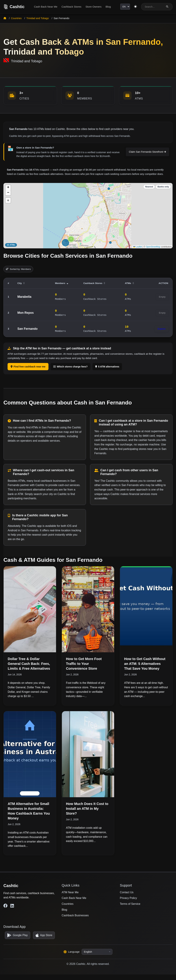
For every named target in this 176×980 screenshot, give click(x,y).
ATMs (130, 283)
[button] (71, 239)
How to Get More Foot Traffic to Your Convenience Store (84, 664)
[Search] (167, 7)
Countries (16, 18)
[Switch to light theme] (135, 7)
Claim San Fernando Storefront (147, 152)
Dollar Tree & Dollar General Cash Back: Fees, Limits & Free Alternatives (29, 664)
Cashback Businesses (75, 915)
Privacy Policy (128, 898)
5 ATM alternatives (107, 367)
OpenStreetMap (153, 247)
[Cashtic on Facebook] (5, 906)
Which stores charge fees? (70, 367)
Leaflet (138, 247)
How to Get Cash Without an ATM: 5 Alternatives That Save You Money (145, 664)
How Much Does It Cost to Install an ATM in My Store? (87, 809)
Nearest (149, 187)
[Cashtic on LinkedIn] (12, 906)
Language (72, 957)
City (21, 283)
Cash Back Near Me (45, 7)
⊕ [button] (8, 200)
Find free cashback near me (28, 367)
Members (62, 283)
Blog (108, 7)
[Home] (5, 18)
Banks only (163, 187)
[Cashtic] (14, 7)
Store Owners (93, 7)
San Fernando (27, 329)
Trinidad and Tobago (38, 18)
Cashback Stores (71, 7)
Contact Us (127, 892)
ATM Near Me (70, 892)
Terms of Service (130, 904)
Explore (162, 329)
